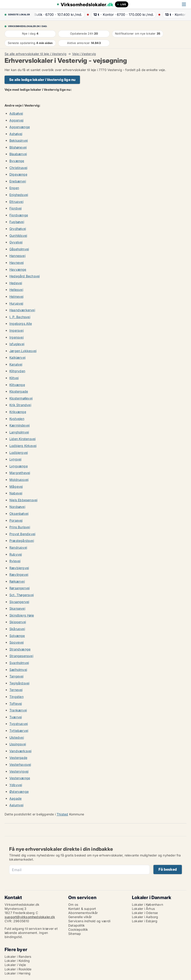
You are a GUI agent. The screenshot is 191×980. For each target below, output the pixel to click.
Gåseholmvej (19, 249)
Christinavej (18, 168)
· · (58, 15)
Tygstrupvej (19, 724)
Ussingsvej (18, 744)
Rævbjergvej (19, 568)
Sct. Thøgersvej (22, 595)
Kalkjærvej (17, 357)
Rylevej (15, 561)
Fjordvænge (19, 215)
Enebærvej (18, 181)
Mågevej (16, 486)
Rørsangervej (19, 588)
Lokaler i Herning (18, 973)
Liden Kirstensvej (22, 439)
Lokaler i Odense (145, 913)
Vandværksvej (20, 751)
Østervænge (19, 791)
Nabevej (16, 493)
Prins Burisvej (20, 527)
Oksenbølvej (19, 513)
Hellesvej (16, 290)
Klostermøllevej (21, 398)
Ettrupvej (16, 202)
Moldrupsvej (19, 480)
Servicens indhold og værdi (89, 921)
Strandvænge (20, 649)
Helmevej (16, 296)
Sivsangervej (19, 602)
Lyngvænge (19, 466)
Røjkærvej (17, 581)
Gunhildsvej (18, 235)
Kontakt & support (82, 909)
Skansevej (17, 608)
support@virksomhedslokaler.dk (30, 917)
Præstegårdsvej (22, 541)
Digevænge (18, 174)
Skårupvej (17, 629)
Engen (14, 188)
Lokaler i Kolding (17, 961)
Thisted (62, 814)
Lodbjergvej (19, 453)
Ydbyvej (16, 785)
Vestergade (18, 758)
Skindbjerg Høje (22, 615)
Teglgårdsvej (19, 683)
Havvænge (18, 269)
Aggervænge (20, 127)
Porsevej (16, 520)
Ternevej (16, 690)
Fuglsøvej (17, 222)
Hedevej (16, 283)
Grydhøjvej (18, 229)
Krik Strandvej (20, 405)
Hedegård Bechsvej (25, 276)
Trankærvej (18, 710)
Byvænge (17, 161)
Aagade (15, 798)
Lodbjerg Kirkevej (23, 446)
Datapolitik (76, 925)
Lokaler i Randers (18, 957)
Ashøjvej (16, 134)
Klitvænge (17, 385)
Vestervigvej (19, 771)
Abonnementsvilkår (83, 913)
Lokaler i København (147, 904)
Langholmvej (19, 432)
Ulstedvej (17, 737)
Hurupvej (16, 303)
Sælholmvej (18, 670)
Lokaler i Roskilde (18, 969)
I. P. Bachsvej (20, 317)
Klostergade (19, 391)
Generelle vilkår (80, 917)
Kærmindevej (19, 425)
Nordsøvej (17, 507)
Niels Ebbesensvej (23, 500)
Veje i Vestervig (84, 54)
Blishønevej (18, 147)
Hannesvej (17, 256)
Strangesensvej (21, 656)
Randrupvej (18, 547)
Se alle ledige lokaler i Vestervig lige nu (42, 80)
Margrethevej (20, 473)
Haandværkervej (22, 310)
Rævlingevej (19, 574)
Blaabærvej (18, 154)
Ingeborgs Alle (21, 323)
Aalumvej (16, 805)
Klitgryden (17, 371)
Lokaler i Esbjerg (145, 921)
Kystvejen (17, 419)
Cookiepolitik (78, 929)
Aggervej (16, 120)
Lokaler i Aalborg (145, 917)
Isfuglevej (17, 344)
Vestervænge (20, 778)
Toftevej (16, 703)
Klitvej (14, 378)
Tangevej (16, 676)
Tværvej (16, 717)
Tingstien (16, 697)
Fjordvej (16, 208)
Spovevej (17, 642)
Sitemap (75, 934)
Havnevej (17, 263)
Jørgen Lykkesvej (23, 351)
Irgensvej (16, 337)
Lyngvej (15, 459)
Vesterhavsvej (20, 764)
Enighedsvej (19, 195)
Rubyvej (16, 554)
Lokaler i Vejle (15, 965)
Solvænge (17, 636)
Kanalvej (16, 364)
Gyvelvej (16, 242)
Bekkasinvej (19, 140)
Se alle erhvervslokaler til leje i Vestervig (35, 54)
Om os (73, 904)
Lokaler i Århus (143, 909)
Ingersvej (16, 330)
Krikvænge (18, 412)
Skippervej (18, 622)
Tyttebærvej (19, 731)
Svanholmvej (19, 663)
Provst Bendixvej (22, 534)
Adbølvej (16, 113)
